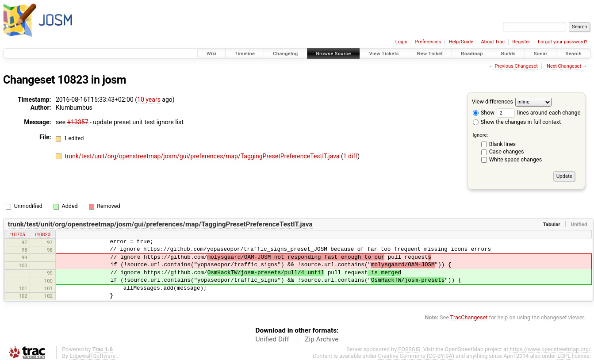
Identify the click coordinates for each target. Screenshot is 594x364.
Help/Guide (461, 42)
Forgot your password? (563, 42)
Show (484, 113)
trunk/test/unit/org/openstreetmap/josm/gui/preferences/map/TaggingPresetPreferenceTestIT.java (203, 156)
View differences (492, 102)
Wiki (212, 54)
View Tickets (384, 54)
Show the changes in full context (517, 122)
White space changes (516, 159)
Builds (508, 54)
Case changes (507, 151)
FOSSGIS (409, 349)
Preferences (428, 42)
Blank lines (502, 144)
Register (521, 42)
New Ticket (430, 54)
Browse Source (334, 54)
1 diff (351, 156)
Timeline (245, 54)
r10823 (43, 234)
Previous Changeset (516, 66)
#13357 (78, 122)
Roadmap (472, 54)
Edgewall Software (92, 356)
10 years (149, 100)
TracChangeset (469, 317)
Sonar (541, 54)
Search (573, 54)
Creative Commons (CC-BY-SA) (416, 356)
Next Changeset (564, 66)
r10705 (17, 234)
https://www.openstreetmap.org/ (550, 349)
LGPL (564, 356)
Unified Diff (272, 339)
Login (401, 42)
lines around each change (538, 113)
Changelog (285, 54)
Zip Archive (322, 339)
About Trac (493, 42)
